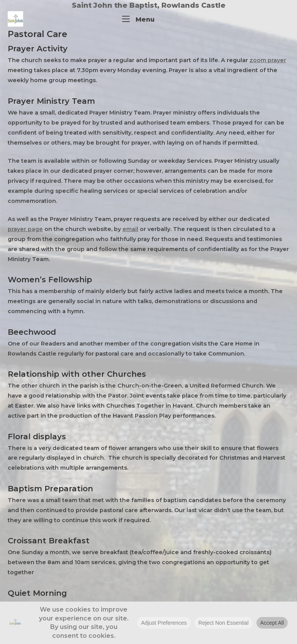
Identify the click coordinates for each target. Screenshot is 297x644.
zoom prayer (268, 60)
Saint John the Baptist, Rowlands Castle (149, 5)
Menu (138, 19)
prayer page (25, 229)
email (130, 229)
